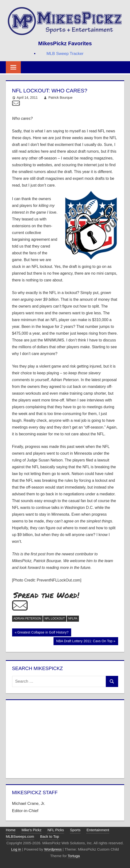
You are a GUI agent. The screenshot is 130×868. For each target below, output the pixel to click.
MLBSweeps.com (20, 836)
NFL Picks (56, 830)
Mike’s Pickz (31, 830)
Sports (75, 830)
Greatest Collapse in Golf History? (43, 633)
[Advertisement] (65, 738)
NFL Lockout (55, 619)
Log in (16, 849)
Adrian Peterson (27, 619)
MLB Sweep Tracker (65, 54)
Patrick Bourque (61, 98)
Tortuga (74, 856)
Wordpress (53, 849)
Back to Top (50, 836)
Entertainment (98, 830)
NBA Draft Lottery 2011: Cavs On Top (84, 642)
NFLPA (73, 619)
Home (11, 830)
